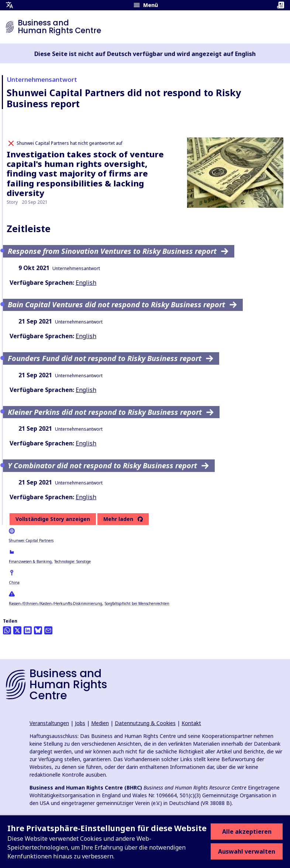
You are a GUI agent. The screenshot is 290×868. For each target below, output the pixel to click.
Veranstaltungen (49, 723)
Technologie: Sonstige (72, 561)
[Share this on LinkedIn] (28, 630)
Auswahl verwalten (247, 851)
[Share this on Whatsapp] (7, 630)
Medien (100, 723)
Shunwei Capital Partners (31, 540)
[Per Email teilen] (48, 630)
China (14, 582)
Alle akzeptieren (247, 832)
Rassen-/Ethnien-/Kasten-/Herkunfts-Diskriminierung (56, 603)
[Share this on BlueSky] (38, 630)
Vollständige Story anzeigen (53, 519)
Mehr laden (118, 519)
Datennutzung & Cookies (145, 723)
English (86, 283)
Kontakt (191, 723)
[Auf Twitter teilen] (17, 630)
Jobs (80, 723)
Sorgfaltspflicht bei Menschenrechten (137, 603)
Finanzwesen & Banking (30, 561)
